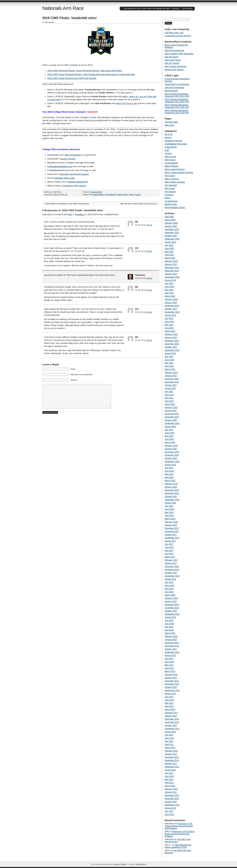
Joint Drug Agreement (174, 88)
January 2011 (171, 792)
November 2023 (172, 306)
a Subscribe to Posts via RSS (178, 36)
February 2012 (171, 751)
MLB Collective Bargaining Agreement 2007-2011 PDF (177, 95)
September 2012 (172, 729)
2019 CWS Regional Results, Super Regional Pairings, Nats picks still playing (85, 71)
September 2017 (172, 538)
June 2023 (169, 322)
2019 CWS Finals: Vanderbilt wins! (70, 18)
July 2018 (169, 506)
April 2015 (169, 630)
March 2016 (170, 595)
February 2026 (171, 223)
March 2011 (170, 786)
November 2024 (172, 271)
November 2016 (172, 570)
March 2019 (170, 481)
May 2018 (169, 512)
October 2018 (171, 497)
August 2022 (170, 353)
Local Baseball (171, 163)
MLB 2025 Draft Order (175, 51)
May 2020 (169, 436)
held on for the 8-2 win (126, 103)
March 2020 (170, 442)
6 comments (48, 22)
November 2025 (172, 233)
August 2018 (170, 503)
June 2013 (169, 700)
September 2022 (172, 350)
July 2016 (169, 582)
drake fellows (98, 194)
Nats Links (169, 125)
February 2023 (171, 334)
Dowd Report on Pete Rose (177, 84)
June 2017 (169, 547)
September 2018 (172, 500)
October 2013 (171, 687)
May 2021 (169, 398)
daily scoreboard (73, 155)
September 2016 (172, 576)
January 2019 (171, 487)
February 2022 (171, 373)
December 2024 (172, 268)
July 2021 (169, 392)
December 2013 (172, 681)
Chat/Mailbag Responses (176, 144)
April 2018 (169, 516)
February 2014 (171, 675)
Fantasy (168, 153)
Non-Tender (170, 188)
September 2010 (172, 805)
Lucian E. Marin (120, 864)
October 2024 (171, 274)
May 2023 (169, 325)
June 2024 (169, 287)
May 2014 (169, 665)
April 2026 (169, 217)
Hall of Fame (170, 157)
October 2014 (171, 649)
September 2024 (172, 277)
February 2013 (171, 713)
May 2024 (169, 290)
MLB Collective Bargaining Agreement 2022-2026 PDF (177, 112)
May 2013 (169, 703)
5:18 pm (149, 290)
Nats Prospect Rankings (175, 66)
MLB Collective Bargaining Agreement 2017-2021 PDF (177, 106)
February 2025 (171, 261)
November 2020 (172, 417)
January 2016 (171, 601)
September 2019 (172, 462)
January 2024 (171, 303)
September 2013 (172, 690)
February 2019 (171, 484)
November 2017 (172, 531)
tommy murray (135, 194)
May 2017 (169, 551)
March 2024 (170, 296)
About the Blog (171, 122)
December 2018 (172, 490)
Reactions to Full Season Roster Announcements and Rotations (179, 826)
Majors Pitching (172, 166)
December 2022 (172, 341)
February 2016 (171, 598)
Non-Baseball (171, 185)
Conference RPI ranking (74, 186)
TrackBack (80, 215)
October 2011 (171, 764)
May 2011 (169, 779)
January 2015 (171, 640)
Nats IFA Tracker (172, 63)
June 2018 (169, 509)
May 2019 (169, 474)
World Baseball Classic (175, 208)
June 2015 (169, 624)
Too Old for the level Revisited (178, 841)
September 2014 (172, 652)
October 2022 (171, 347)
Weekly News (171, 204)
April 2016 (169, 592)
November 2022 (172, 344)
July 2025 (169, 245)
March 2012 (170, 748)
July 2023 (169, 318)
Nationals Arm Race (63, 8)
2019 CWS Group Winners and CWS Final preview (72, 78)
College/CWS (96, 192)
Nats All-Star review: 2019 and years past (138, 204)
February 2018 (171, 522)
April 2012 (169, 745)
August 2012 (170, 732)
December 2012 (172, 719)
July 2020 (169, 430)
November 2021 (172, 382)
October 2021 (171, 385)
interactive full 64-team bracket (74, 174)
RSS (70, 215)
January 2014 (171, 678)
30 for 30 (169, 134)
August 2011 (170, 770)
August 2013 (170, 694)
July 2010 (169, 811)
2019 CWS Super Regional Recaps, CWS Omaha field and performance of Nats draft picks (91, 74)
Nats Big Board (171, 57)
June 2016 (169, 586)
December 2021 (172, 379)
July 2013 (169, 697)
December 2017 (172, 528)
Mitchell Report (171, 91)
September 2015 (172, 614)
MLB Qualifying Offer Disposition (179, 54)
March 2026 (170, 220)
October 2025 (171, 236)
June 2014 (169, 662)
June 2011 (169, 776)
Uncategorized (171, 201)
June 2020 (169, 433)
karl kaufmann (111, 194)
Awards (168, 138)
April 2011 (169, 783)
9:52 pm (149, 312)
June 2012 (169, 738)
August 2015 (170, 617)
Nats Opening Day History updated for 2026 (178, 846)
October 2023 (171, 309)
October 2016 (171, 573)
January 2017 (171, 563)
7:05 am (149, 340)
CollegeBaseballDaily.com (60, 166)
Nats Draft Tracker (173, 60)
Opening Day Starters (174, 70)
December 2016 (172, 566)
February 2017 (171, 560)
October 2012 (171, 725)
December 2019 (172, 452)
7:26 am (149, 225)
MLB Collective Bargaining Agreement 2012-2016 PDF (177, 101)
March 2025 (170, 258)
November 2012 (172, 722)
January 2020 (171, 449)
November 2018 (172, 493)
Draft (167, 150)
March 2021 (170, 404)
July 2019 (169, 468)
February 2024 (171, 299)
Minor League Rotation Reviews (179, 173)
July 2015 (169, 621)
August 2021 (170, 388)
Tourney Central (68, 159)
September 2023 (172, 312)
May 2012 (169, 741)
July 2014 (169, 659)
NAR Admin (170, 176)
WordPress (141, 864)
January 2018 (171, 525)
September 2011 (172, 767)
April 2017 (169, 554)
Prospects (169, 195)
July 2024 (169, 283)
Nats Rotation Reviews (175, 182)
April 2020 (169, 439)
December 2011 (172, 757)
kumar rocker (123, 194)
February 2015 (171, 636)
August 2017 (170, 541)
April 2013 (169, 706)
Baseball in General (173, 141)
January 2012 (171, 754)
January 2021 (171, 411)
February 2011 (171, 789)
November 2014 (172, 646)
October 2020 (171, 420)
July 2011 (169, 773)
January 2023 (171, 338)
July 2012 (169, 735)
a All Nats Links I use (174, 33)
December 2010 (172, 795)
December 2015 (172, 605)
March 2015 (170, 633)
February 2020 (171, 446)
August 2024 (170, 280)
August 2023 (170, 315)
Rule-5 (168, 198)
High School (170, 160)
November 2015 (172, 608)
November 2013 (172, 684)
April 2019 (169, 477)
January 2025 (171, 264)
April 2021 (169, 401)
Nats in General (172, 179)
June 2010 (169, 814)
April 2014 (169, 668)
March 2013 (170, 710)
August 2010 (170, 808)
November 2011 (172, 760)
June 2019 (169, 471)
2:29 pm (149, 278)
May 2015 (169, 627)
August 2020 (170, 427)
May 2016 (169, 589)
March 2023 (170, 331)
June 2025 (169, 249)
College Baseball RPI (78, 182)
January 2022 (171, 376)
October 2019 (171, 458)
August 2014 (170, 655)
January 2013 (171, 716)
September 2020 (172, 423)
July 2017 (169, 544)
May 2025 (169, 252)
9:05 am (149, 251)
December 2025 (172, 229)
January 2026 (171, 226)
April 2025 (169, 255)
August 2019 (170, 465)
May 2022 (169, 363)
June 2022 (169, 360)
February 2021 (171, 407)
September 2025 (172, 239)
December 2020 (172, 414)
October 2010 (171, 802)
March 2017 (170, 557)
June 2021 (169, 395)
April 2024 (169, 293)
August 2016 (170, 579)
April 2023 (169, 328)
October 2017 (171, 535)
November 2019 (172, 455)
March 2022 (170, 369)
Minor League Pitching (175, 169)
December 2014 (172, 643)
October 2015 (171, 611)
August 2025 (170, 242)
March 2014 (170, 671)
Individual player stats (64, 178)
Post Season (170, 192)
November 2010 (172, 799)
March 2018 (170, 519)
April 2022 (169, 366)
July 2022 (169, 357)
